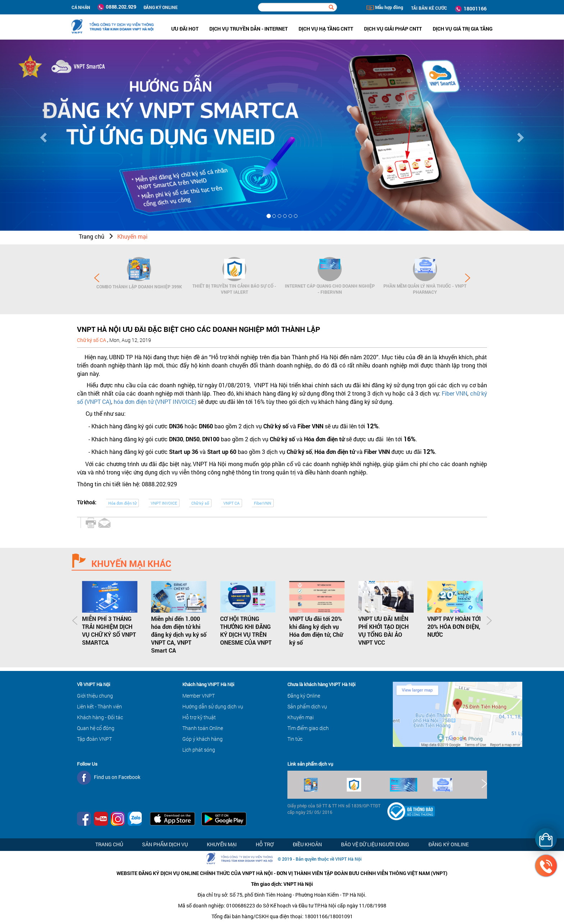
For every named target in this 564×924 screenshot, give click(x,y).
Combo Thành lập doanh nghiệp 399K (139, 287)
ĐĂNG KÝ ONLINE (161, 7)
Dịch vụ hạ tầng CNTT (326, 29)
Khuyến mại (132, 236)
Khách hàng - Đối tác (100, 717)
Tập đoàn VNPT (94, 739)
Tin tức (295, 739)
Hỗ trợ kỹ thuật (199, 717)
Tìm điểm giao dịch (308, 728)
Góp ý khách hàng (203, 739)
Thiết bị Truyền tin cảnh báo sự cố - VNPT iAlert (234, 289)
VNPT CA (231, 503)
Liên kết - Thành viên (99, 706)
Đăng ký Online (304, 696)
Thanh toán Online (203, 728)
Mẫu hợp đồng (385, 7)
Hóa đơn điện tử (122, 503)
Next (468, 278)
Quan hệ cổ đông (96, 728)
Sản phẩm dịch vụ (307, 706)
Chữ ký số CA (92, 340)
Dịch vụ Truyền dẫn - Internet (249, 29)
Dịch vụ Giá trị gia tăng (463, 29)
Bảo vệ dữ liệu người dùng (375, 844)
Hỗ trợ (265, 844)
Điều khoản (307, 844)
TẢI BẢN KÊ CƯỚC (429, 8)
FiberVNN (263, 503)
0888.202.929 (117, 7)
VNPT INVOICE (164, 503)
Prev (97, 278)
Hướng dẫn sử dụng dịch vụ (213, 706)
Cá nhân (81, 7)
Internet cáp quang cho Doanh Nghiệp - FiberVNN (330, 289)
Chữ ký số (200, 503)
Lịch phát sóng (199, 750)
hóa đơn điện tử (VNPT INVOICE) (155, 402)
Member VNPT (199, 696)
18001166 (471, 9)
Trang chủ (92, 236)
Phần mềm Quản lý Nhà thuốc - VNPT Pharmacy (425, 289)
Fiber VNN (454, 393)
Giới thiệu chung (95, 696)
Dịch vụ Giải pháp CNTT (393, 29)
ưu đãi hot (185, 29)
